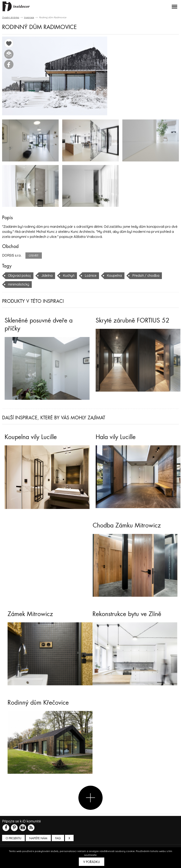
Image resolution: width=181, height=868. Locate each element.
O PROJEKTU (13, 838)
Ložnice (91, 275)
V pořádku (92, 862)
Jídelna (47, 275)
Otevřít (34, 256)
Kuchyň (69, 275)
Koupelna (114, 275)
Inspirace (29, 17)
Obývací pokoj (19, 275)
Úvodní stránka (11, 17)
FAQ (58, 838)
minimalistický (19, 284)
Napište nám (38, 838)
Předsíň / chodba (146, 275)
